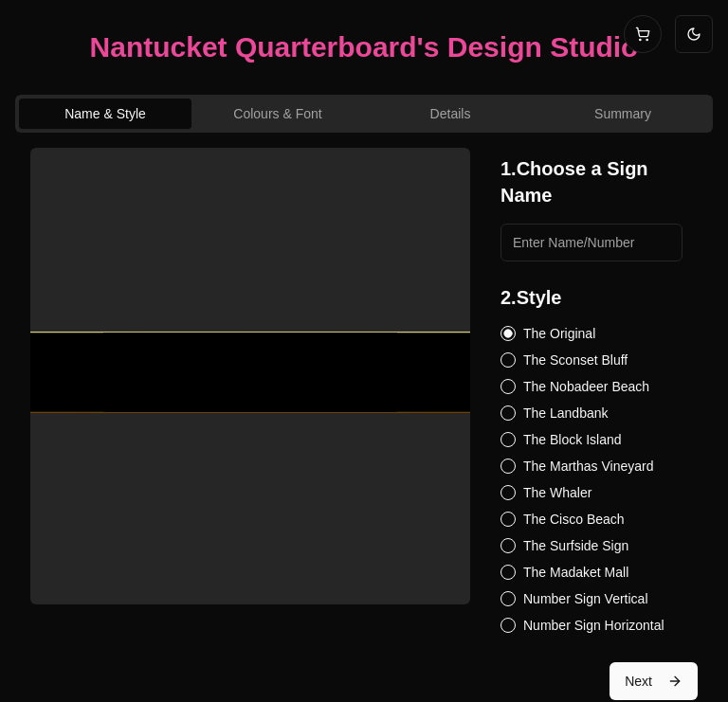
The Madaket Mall (576, 572)
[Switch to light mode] (694, 34)
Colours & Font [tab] (277, 114)
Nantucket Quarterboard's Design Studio (364, 47)
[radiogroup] (591, 479)
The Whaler (557, 493)
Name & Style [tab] (105, 114)
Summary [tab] (623, 114)
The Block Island (573, 440)
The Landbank (566, 413)
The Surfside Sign (576, 546)
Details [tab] (451, 114)
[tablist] (364, 114)
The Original (559, 333)
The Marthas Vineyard (588, 466)
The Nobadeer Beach (586, 387)
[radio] (508, 333)
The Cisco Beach (574, 519)
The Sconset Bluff (575, 360)
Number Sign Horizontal (594, 625)
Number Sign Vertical (586, 599)
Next (654, 681)
